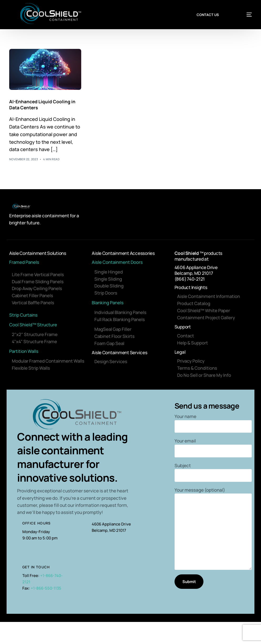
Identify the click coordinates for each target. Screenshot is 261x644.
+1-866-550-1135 (46, 589)
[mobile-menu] (243, 15)
